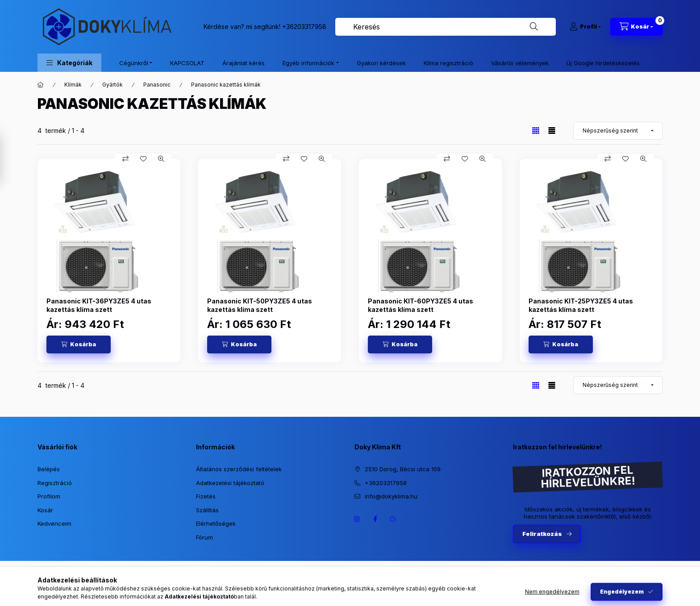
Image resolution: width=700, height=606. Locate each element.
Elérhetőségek (216, 523)
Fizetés (206, 496)
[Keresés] (534, 27)
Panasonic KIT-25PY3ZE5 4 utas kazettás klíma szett (581, 305)
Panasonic (157, 85)
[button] (69, 63)
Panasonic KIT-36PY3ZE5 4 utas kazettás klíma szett (99, 305)
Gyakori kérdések (381, 63)
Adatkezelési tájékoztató (230, 483)
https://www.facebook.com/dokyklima (375, 519)
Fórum (204, 537)
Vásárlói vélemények (520, 63)
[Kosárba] (79, 345)
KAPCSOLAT (187, 63)
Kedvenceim (54, 523)
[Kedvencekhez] (143, 159)
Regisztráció (55, 483)
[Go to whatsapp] (679, 580)
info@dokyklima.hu (391, 496)
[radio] (552, 131)
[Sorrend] (618, 131)
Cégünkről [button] (134, 63)
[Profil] (585, 27)
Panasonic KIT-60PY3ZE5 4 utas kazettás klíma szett (421, 305)
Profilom (49, 496)
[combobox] (446, 27)
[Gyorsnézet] (161, 159)
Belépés (49, 469)
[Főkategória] (41, 85)
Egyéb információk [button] (308, 63)
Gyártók (112, 85)
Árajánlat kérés (244, 63)
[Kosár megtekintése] (636, 27)
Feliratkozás (542, 534)
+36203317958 (304, 27)
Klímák (73, 85)
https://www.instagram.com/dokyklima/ (357, 519)
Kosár (45, 510)
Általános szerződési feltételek (239, 469)
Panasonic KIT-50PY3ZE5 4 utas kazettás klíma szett (260, 305)
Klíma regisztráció (448, 63)
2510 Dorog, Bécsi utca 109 (403, 469)
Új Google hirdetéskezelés (603, 63)
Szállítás (207, 510)
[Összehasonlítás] (125, 159)
